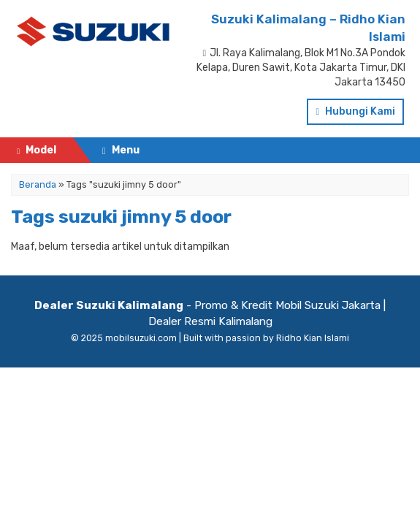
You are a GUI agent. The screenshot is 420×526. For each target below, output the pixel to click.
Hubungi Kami (355, 111)
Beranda (35, 179)
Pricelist (34, 205)
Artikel (30, 256)
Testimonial (42, 230)
